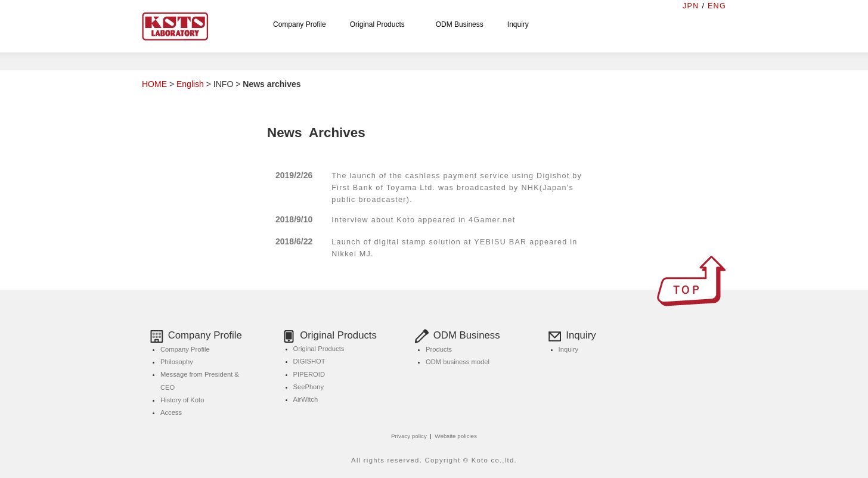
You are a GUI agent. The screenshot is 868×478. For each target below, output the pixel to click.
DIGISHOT (309, 361)
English (190, 84)
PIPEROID (309, 374)
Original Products (381, 24)
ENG (717, 6)
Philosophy (177, 362)
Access (171, 412)
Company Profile (300, 24)
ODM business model (458, 362)
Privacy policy (409, 436)
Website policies (456, 436)
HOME (154, 84)
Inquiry (518, 24)
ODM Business (460, 24)
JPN (691, 6)
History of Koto (182, 400)
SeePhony (309, 387)
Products (439, 349)
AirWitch (306, 399)
